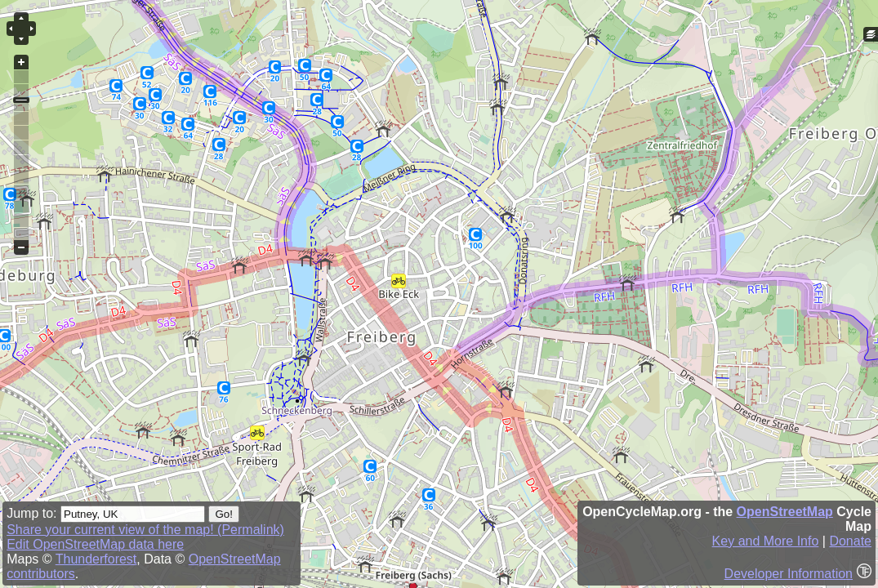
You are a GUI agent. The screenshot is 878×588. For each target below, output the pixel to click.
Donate (850, 541)
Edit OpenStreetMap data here (95, 544)
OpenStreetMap (785, 512)
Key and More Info (766, 541)
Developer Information (789, 574)
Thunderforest (96, 559)
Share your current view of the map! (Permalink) (145, 530)
